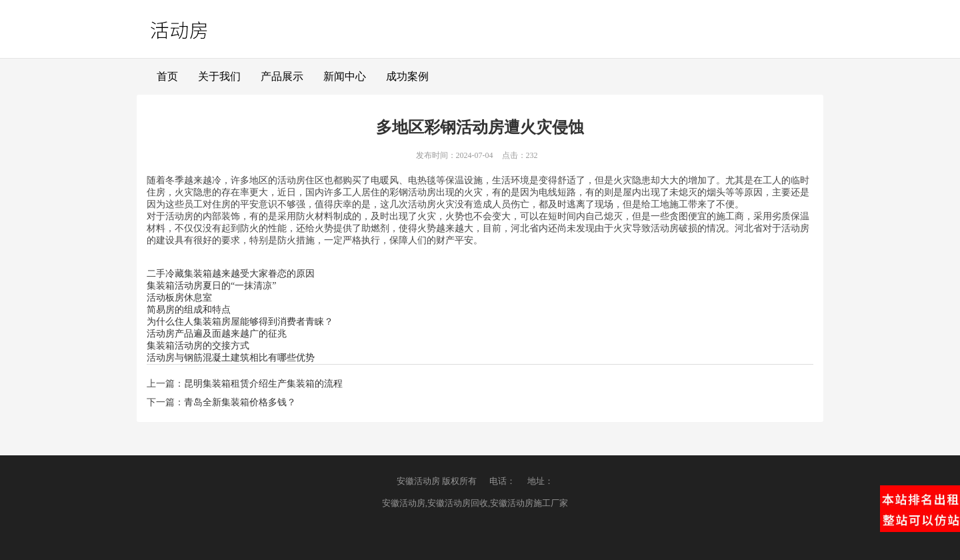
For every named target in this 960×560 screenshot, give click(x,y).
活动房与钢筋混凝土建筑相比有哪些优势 (231, 358)
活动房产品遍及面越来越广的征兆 (217, 334)
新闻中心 (345, 76)
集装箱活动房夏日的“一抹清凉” (211, 286)
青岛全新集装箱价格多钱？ (240, 402)
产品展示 (282, 76)
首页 (167, 76)
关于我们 (219, 76)
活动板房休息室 (179, 298)
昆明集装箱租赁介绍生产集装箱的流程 (263, 384)
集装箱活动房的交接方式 (198, 346)
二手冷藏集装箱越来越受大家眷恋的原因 (231, 274)
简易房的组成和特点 (189, 310)
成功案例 (407, 76)
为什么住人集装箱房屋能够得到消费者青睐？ (240, 322)
